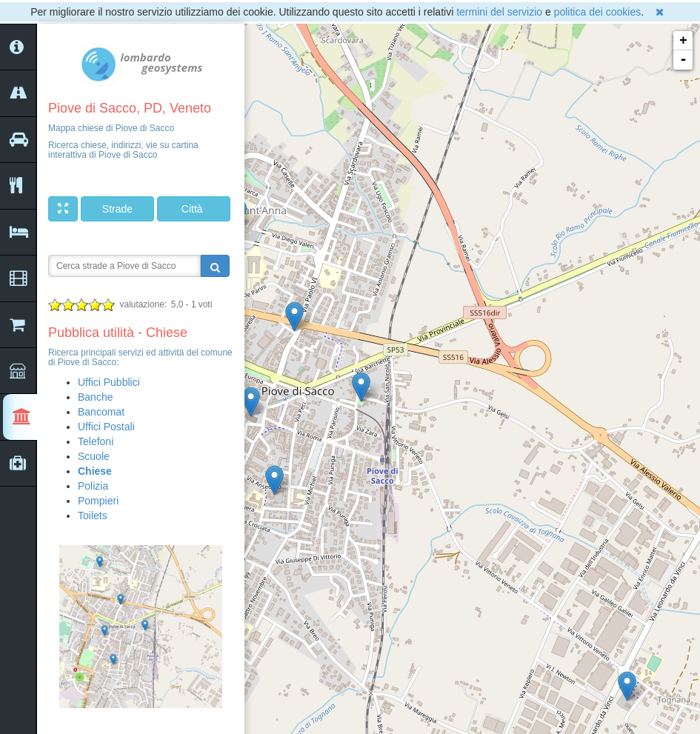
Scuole (94, 456)
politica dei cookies (598, 12)
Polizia (93, 486)
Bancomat (101, 412)
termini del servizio (499, 12)
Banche (95, 397)
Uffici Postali (106, 427)
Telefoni (96, 441)
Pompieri (98, 501)
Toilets (93, 516)
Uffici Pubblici (109, 382)
